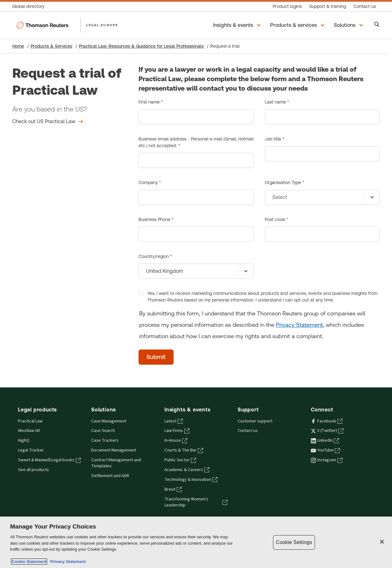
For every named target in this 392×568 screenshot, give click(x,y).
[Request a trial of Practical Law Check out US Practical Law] (48, 122)
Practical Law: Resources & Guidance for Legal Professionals (141, 46)
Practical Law (30, 421)
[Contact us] (365, 6)
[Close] (382, 542)
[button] (238, 25)
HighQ (24, 440)
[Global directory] (30, 6)
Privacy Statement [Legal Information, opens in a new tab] (67, 562)
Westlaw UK (29, 431)
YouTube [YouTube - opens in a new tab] (325, 450)
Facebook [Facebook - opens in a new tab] (327, 421)
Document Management (114, 450)
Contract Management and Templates (116, 463)
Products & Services (51, 46)
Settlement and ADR (110, 476)
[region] (196, 542)
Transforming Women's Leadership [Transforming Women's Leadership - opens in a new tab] (196, 502)
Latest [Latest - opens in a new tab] (174, 421)
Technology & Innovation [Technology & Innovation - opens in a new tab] (191, 480)
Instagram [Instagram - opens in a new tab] (327, 460)
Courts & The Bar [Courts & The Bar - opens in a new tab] (184, 450)
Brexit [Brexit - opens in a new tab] (173, 489)
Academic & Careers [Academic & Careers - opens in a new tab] (187, 470)
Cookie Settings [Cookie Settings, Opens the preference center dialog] (294, 542)
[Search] (377, 25)
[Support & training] (328, 6)
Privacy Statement (299, 325)
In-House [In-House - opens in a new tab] (176, 440)
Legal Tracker (31, 450)
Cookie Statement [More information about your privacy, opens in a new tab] (29, 562)
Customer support (255, 421)
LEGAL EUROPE (102, 25)
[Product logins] (287, 6)
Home (18, 46)
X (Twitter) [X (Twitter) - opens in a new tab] (327, 431)
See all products (33, 470)
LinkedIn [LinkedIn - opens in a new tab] (325, 440)
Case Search (103, 431)
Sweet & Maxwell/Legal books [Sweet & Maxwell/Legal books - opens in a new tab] (49, 460)
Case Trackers (105, 440)
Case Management (109, 421)
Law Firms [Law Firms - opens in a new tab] (177, 431)
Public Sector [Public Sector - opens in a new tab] (180, 460)
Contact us (248, 431)
